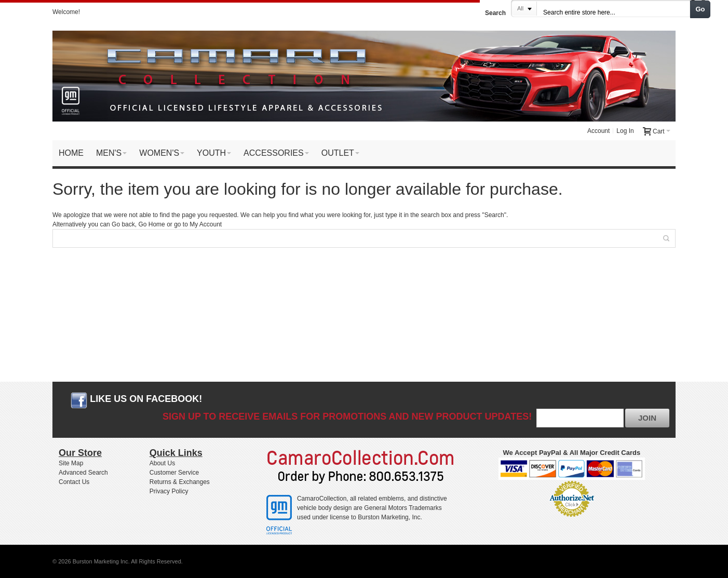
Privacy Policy (169, 491)
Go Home (151, 224)
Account (598, 131)
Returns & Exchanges (180, 482)
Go (700, 9)
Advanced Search (83, 473)
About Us (162, 463)
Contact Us (74, 482)
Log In (625, 131)
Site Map (71, 463)
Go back (123, 224)
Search (495, 13)
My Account (206, 224)
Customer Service (174, 473)
